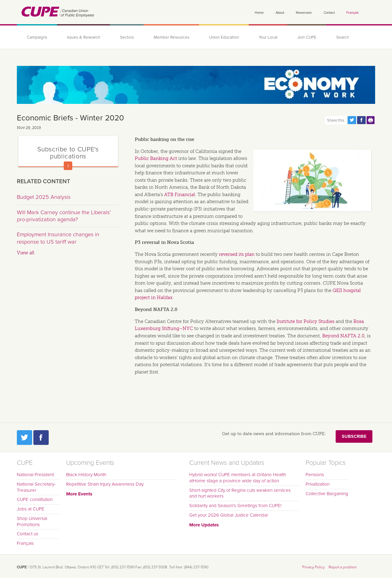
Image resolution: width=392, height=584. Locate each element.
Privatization (318, 484)
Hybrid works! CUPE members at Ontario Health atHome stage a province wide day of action (238, 478)
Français (352, 13)
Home (259, 13)
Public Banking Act (156, 158)
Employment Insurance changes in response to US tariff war (58, 238)
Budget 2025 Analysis (44, 197)
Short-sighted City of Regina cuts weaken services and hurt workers (240, 493)
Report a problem (343, 567)
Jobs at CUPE (31, 509)
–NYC (186, 328)
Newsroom (304, 13)
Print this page (371, 120)
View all (26, 253)
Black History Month (86, 475)
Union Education (224, 37)
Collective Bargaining (327, 494)
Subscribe (354, 436)
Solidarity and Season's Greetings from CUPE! (235, 506)
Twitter (24, 438)
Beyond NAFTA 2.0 (343, 336)
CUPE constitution (35, 499)
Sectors (127, 37)
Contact (329, 13)
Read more (68, 166)
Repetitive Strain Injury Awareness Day (105, 484)
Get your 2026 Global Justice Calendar (229, 515)
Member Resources (171, 37)
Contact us (28, 534)
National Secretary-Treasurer (36, 487)
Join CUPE (307, 37)
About (280, 13)
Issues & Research (84, 37)
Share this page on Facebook (361, 120)
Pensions (315, 475)
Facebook (41, 438)
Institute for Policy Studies (305, 321)
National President (35, 475)
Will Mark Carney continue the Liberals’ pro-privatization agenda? (64, 216)
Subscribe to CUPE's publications (68, 153)
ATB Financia (179, 195)
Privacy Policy (313, 567)
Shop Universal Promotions (32, 521)
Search (343, 37)
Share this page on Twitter (352, 120)
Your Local (268, 37)
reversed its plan (237, 254)
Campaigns (37, 37)
